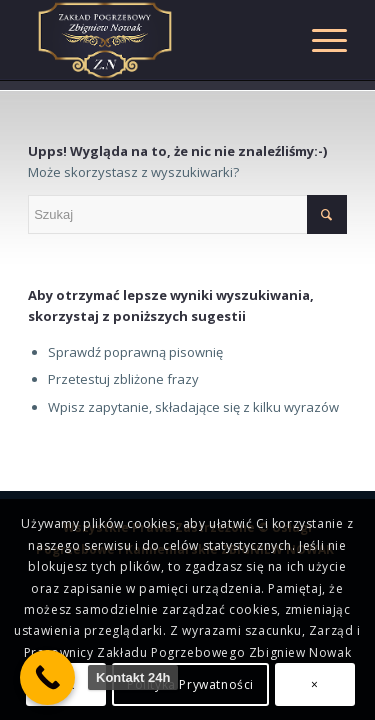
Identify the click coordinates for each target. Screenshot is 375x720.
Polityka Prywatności (190, 684)
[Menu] (319, 40)
